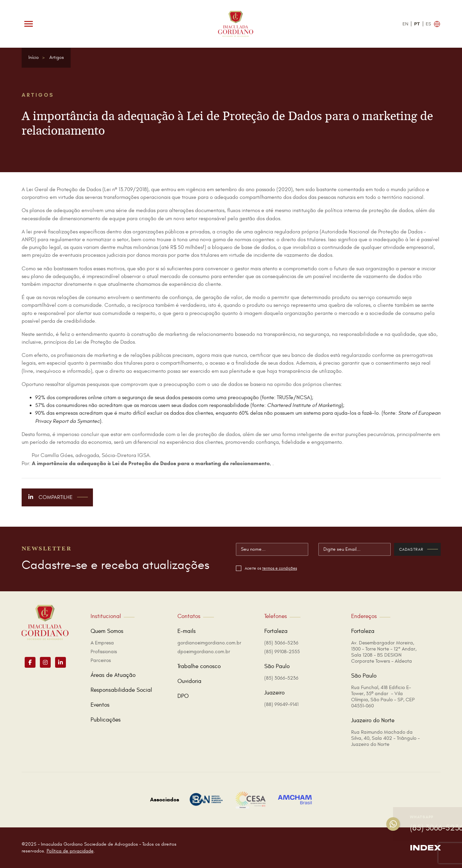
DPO (183, 696)
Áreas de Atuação (113, 675)
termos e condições (280, 568)
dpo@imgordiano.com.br (204, 652)
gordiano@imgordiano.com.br (209, 643)
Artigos (57, 57)
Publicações (106, 720)
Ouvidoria (189, 681)
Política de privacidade (70, 851)
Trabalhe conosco (199, 666)
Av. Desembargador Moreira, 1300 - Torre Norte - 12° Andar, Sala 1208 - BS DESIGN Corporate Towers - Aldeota (384, 652)
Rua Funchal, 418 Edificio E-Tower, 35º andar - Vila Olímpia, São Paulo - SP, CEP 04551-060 (383, 697)
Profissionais (104, 652)
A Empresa (102, 643)
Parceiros (101, 660)
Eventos (100, 705)
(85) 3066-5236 (281, 643)
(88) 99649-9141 (281, 704)
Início (34, 57)
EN (406, 24)
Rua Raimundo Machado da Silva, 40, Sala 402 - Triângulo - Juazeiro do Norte (385, 738)
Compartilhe (58, 497)
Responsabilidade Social (121, 690)
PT (417, 24)
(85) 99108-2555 (282, 652)
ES (429, 24)
